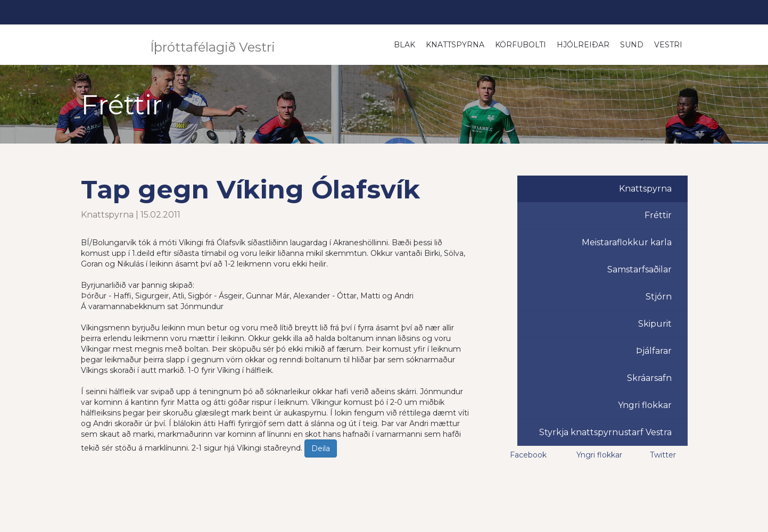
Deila (321, 448)
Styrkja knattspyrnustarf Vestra (605, 432)
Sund (632, 45)
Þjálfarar (654, 351)
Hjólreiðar (583, 45)
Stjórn (659, 297)
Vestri (668, 45)
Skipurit (655, 324)
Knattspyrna (455, 45)
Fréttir (658, 215)
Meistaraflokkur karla (627, 242)
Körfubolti (521, 45)
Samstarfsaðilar (639, 269)
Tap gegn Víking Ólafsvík (250, 189)
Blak (404, 45)
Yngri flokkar (645, 405)
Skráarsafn (649, 378)
